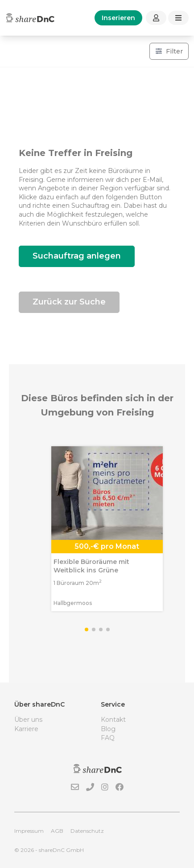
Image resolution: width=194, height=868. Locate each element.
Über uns (28, 720)
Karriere (26, 729)
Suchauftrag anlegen (77, 256)
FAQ (108, 738)
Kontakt (113, 720)
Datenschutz (87, 831)
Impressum (29, 831)
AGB (57, 831)
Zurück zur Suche (69, 302)
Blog (108, 729)
